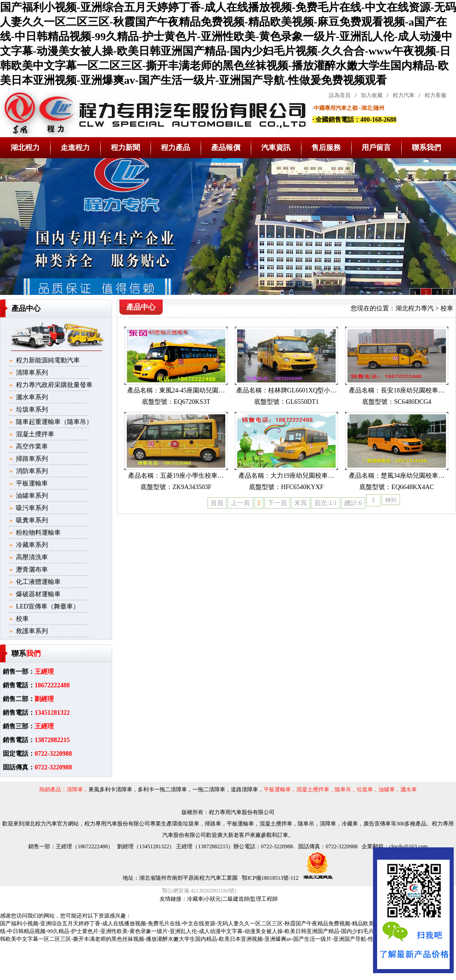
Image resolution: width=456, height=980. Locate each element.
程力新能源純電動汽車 (48, 360)
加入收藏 (372, 95)
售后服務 (326, 147)
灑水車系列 (32, 397)
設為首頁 (340, 95)
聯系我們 (426, 147)
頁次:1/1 (326, 503)
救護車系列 (32, 631)
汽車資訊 (276, 147)
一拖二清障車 (209, 789)
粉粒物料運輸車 (38, 533)
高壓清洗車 (32, 557)
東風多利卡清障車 (110, 789)
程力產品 (176, 147)
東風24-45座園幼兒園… (192, 390)
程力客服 (435, 95)
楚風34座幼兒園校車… (413, 476)
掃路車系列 (32, 459)
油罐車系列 (32, 496)
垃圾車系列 (32, 410)
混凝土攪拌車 (35, 434)
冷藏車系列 (32, 545)
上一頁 (240, 503)
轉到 (391, 500)
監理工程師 (264, 899)
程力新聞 (125, 147)
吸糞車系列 (32, 520)
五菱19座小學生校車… (192, 476)
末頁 (301, 503)
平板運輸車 (32, 483)
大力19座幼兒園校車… (302, 476)
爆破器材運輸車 (38, 594)
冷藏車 (195, 899)
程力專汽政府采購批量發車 (54, 385)
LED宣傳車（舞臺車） (48, 606)
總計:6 (353, 503)
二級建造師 (236, 899)
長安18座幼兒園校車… (413, 390)
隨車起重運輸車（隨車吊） (54, 422)
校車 (22, 619)
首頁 (217, 503)
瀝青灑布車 (32, 570)
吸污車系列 (32, 508)
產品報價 (226, 147)
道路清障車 (244, 789)
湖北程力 (25, 147)
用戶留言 (376, 147)
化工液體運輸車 (38, 582)
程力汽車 (404, 95)
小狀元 (212, 899)
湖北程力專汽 (415, 308)
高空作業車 (32, 446)
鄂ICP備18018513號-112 (269, 878)
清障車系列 (32, 373)
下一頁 (277, 503)
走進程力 (75, 147)
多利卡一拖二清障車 (162, 789)
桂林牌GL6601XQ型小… (303, 390)
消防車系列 (32, 471)
